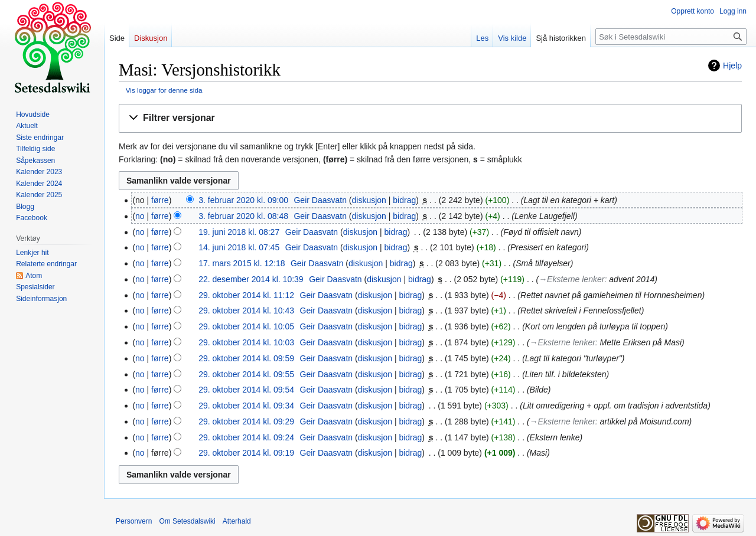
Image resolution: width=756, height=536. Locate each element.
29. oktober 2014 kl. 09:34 (246, 406)
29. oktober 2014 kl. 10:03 (246, 342)
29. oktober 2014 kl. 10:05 (246, 326)
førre (160, 200)
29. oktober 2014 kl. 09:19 (246, 453)
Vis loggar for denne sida (164, 90)
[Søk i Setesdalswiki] (671, 37)
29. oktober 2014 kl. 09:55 (246, 374)
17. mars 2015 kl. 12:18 (242, 263)
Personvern (134, 521)
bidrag (404, 200)
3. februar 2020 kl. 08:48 (243, 216)
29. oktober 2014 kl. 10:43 (246, 311)
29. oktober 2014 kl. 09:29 (246, 421)
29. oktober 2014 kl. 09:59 (246, 358)
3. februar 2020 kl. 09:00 (243, 200)
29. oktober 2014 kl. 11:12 (246, 295)
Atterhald (237, 521)
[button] (430, 118)
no (140, 216)
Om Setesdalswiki (187, 521)
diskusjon (369, 200)
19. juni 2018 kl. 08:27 (239, 232)
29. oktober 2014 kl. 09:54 (246, 390)
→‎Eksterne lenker (571, 279)
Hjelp (732, 66)
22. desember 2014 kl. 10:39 (251, 279)
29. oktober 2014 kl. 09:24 (246, 437)
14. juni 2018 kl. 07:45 (239, 247)
